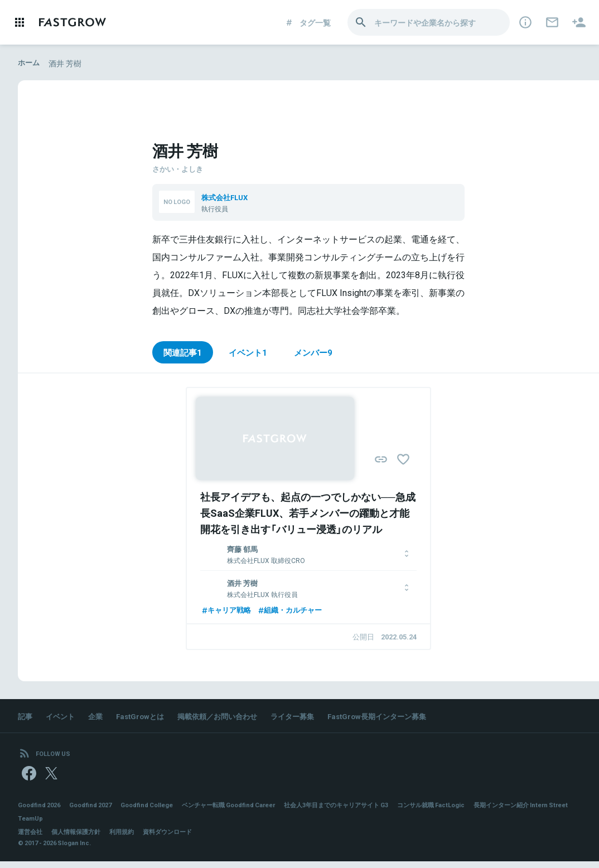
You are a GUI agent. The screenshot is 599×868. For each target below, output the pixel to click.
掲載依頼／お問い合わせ (228, 719)
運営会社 (31, 838)
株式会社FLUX (227, 197)
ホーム (30, 63)
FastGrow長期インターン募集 (398, 719)
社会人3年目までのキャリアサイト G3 (364, 812)
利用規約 (129, 838)
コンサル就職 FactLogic (467, 812)
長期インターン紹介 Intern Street (70, 825)
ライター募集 (308, 719)
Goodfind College (158, 812)
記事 (26, 719)
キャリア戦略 (228, 612)
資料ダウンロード (178, 838)
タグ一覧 (308, 22)
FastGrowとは (146, 719)
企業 (99, 719)
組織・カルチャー (296, 612)
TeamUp (144, 825)
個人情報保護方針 (80, 838)
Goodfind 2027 (97, 812)
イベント (62, 719)
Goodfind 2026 (41, 812)
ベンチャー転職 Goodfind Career (247, 812)
